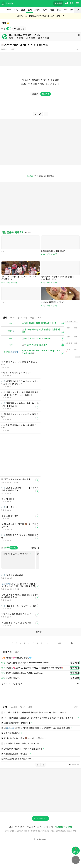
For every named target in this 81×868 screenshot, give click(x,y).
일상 (23, 10)
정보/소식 (22, 318)
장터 (45, 10)
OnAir (39, 318)
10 (47, 643)
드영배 (37, 10)
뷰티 (65, 10)
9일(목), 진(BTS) (10, 678)
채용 (40, 827)
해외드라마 (44, 38)
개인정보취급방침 (63, 827)
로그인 (35, 94)
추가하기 (14, 548)
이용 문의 (20, 827)
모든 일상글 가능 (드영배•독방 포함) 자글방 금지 (38, 16)
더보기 (35, 548)
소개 (11, 827)
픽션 (52, 10)
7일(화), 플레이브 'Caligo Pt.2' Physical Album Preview (25, 663)
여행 (11, 38)
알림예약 (75, 663)
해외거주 (31, 38)
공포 (59, 10)
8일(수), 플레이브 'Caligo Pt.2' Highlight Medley (22, 673)
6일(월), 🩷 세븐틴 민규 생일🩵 (16, 658)
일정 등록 (18, 684)
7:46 (76, 707)
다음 (60, 643)
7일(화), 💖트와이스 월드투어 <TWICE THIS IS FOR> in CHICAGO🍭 (32, 668)
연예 (30, 10)
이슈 (16, 10)
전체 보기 (6, 684)
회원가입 (58, 3)
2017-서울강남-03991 (58, 831)
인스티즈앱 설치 (40, 818)
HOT (9, 10)
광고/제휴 (31, 827)
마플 (32, 318)
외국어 (20, 38)
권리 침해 (48, 827)
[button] (38, 765)
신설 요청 (19, 29)
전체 (5, 318)
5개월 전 (4, 49)
